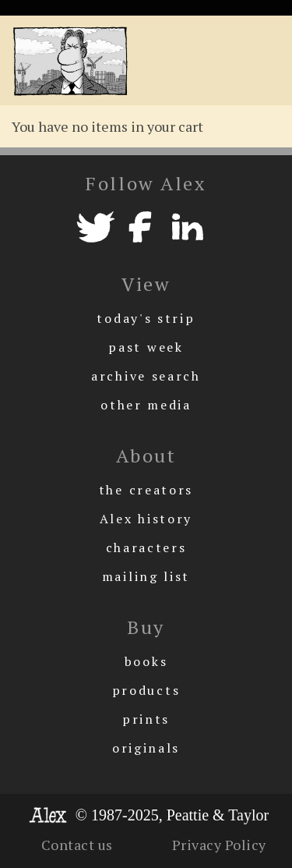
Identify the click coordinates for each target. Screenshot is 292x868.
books (146, 661)
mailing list (146, 576)
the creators (146, 490)
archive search (146, 376)
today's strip (146, 318)
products (146, 690)
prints (146, 719)
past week (146, 347)
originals (146, 748)
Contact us (77, 845)
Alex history (146, 519)
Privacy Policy (219, 845)
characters (146, 547)
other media (146, 405)
